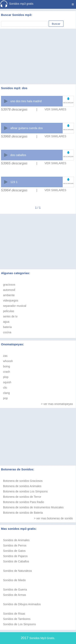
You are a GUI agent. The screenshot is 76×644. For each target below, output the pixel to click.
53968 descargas (14, 136)
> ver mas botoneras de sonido (53, 518)
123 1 (14, 182)
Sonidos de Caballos (16, 561)
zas (5, 356)
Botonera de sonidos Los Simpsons (25, 491)
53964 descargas (14, 190)
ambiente (9, 295)
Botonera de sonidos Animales (22, 486)
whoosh (8, 361)
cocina (7, 332)
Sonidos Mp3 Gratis (42, 638)
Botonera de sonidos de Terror (22, 497)
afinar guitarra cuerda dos (27, 128)
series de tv (10, 316)
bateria (7, 327)
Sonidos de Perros (15, 545)
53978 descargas (14, 109)
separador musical (15, 306)
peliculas (9, 311)
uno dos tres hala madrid (26, 101)
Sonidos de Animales (16, 540)
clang (6, 393)
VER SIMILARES (55, 109)
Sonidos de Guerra (15, 590)
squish (7, 382)
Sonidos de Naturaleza (17, 571)
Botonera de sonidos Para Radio (24, 502)
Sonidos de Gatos (14, 551)
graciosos (9, 285)
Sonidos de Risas (14, 614)
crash (6, 372)
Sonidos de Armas (15, 595)
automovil (9, 290)
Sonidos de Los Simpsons (19, 624)
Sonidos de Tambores (17, 619)
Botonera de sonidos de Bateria (23, 513)
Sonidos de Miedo (14, 580)
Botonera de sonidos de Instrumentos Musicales (33, 507)
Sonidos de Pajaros (15, 556)
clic (5, 388)
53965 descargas (14, 163)
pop (5, 398)
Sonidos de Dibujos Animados (22, 604)
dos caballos (18, 155)
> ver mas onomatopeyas (57, 404)
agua (6, 322)
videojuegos (11, 300)
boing (6, 366)
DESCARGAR (68, 103)
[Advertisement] (38, 51)
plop (6, 377)
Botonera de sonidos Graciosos (23, 481)
